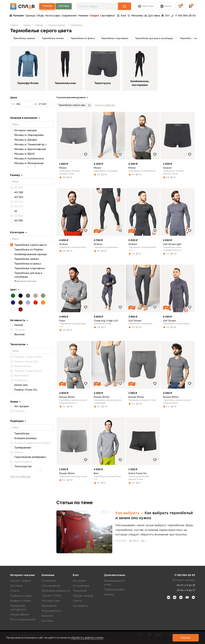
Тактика (64, 6)
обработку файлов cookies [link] (87, 638)
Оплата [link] (15, 591)
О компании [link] (49, 581)
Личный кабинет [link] (20, 615)
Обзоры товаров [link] (83, 596)
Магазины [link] (135, 16)
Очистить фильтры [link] (20, 477)
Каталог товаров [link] (21, 581)
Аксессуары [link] (53, 16)
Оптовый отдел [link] (51, 601)
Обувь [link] (40, 16)
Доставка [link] (152, 16)
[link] (14, 25)
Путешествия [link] (81, 586)
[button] (166, 6)
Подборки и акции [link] (21, 596)
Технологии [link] (80, 591)
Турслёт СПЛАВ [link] (51, 596)
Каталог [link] (17, 16)
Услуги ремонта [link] (51, 611)
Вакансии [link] (47, 616)
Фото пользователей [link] (23, 620)
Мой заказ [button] (145, 6)
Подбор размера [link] (114, 589)
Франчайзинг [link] (49, 606)
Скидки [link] (94, 16)
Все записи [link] (79, 581)
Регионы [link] (109, 594)
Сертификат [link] (108, 16)
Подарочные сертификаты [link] (18, 608)
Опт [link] (166, 16)
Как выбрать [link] (130, 513)
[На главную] (22, 6)
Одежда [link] (30, 16)
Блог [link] (122, 16)
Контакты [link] (47, 621)
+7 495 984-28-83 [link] (183, 16)
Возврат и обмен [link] (20, 601)
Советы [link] (77, 601)
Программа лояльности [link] (56, 591)
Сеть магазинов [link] (51, 586)
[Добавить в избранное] (86, 154)
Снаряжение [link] (69, 16)
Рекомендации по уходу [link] (115, 583)
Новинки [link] (83, 16)
